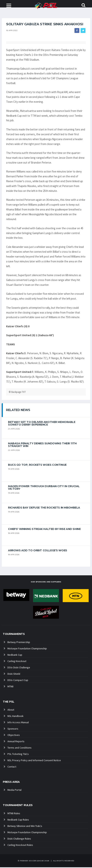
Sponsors (13, 730)
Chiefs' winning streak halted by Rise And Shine (44, 530)
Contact (12, 768)
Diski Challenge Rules (19, 839)
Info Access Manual (18, 723)
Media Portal (14, 791)
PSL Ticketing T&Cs (18, 755)
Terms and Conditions (20, 749)
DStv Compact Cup (18, 681)
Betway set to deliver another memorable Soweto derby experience (42, 424)
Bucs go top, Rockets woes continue (37, 466)
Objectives (14, 736)
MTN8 (10, 687)
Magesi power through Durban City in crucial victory (44, 488)
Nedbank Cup (15, 656)
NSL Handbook (15, 717)
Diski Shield (14, 674)
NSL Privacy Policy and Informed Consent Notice (34, 761)
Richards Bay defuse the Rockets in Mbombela (44, 508)
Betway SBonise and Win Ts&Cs (25, 827)
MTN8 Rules (14, 814)
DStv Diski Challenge (19, 668)
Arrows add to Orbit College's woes (38, 551)
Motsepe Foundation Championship (27, 649)
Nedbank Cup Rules (18, 820)
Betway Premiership (19, 643)
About (11, 711)
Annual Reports (16, 742)
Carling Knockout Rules (20, 846)
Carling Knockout (17, 662)
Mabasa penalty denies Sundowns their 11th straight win (42, 445)
